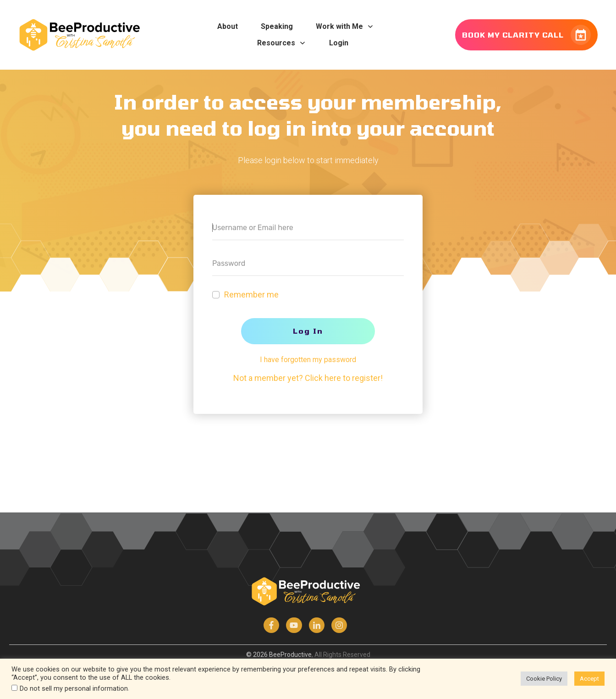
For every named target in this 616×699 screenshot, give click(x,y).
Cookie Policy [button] (544, 679)
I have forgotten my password (308, 360)
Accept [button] (589, 679)
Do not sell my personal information (74, 688)
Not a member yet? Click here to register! (308, 378)
